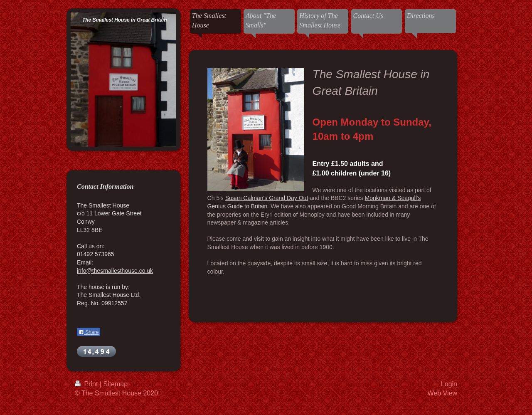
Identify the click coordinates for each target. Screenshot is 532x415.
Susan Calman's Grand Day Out (267, 198)
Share (89, 332)
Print (87, 384)
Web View (442, 393)
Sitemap (115, 384)
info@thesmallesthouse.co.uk (115, 271)
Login (449, 384)
